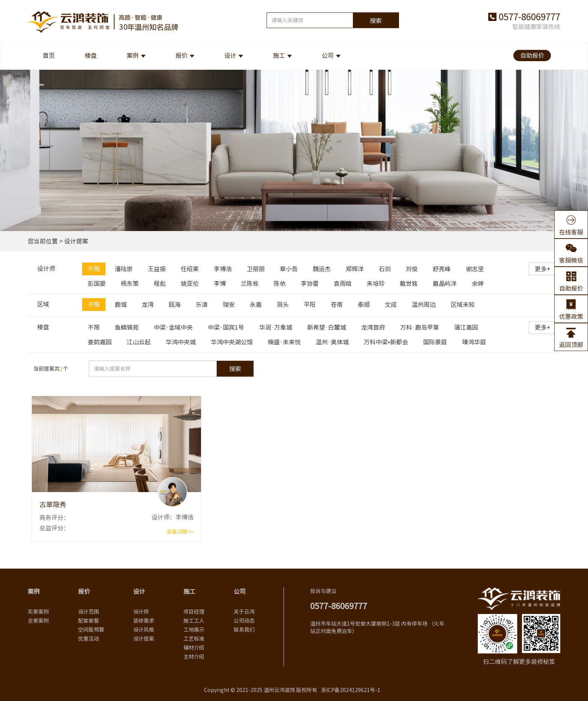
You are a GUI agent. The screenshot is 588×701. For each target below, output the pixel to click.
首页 (49, 56)
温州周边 (424, 305)
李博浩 (223, 269)
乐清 (202, 305)
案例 (133, 56)
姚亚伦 (190, 284)
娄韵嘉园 (100, 342)
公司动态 (244, 621)
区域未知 (463, 305)
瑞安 (229, 305)
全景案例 (38, 621)
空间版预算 (91, 630)
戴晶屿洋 (445, 284)
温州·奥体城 (332, 342)
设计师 (141, 612)
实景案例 (38, 612)
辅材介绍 (194, 648)
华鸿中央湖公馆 (232, 342)
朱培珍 (376, 284)
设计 (230, 56)
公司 (328, 56)
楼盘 (91, 56)
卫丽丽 (256, 269)
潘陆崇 (124, 269)
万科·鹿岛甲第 (420, 327)
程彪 (160, 284)
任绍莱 (190, 269)
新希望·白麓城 (327, 327)
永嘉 (256, 305)
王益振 (157, 269)
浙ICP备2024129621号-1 (351, 690)
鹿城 (121, 305)
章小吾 (289, 269)
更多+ (543, 269)
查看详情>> (180, 532)
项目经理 (194, 612)
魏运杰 (322, 269)
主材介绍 (194, 657)
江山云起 (139, 342)
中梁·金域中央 (173, 327)
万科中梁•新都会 (386, 342)
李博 (220, 284)
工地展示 (194, 630)
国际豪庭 (435, 342)
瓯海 (175, 305)
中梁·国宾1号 (226, 327)
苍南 (337, 305)
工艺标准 (194, 639)
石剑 (385, 269)
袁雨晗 (343, 284)
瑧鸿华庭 (474, 342)
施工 (279, 56)
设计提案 (144, 639)
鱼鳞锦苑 (127, 327)
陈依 (280, 284)
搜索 (376, 21)
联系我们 (244, 630)
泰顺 (364, 305)
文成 (391, 305)
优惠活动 (88, 639)
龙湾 (148, 305)
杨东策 (130, 284)
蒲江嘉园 (466, 327)
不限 (94, 269)
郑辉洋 (355, 269)
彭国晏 (97, 284)
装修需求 (144, 621)
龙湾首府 (373, 327)
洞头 (283, 305)
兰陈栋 (250, 284)
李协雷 (310, 284)
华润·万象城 (276, 327)
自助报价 (532, 56)
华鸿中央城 (181, 342)
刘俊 (412, 269)
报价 (181, 56)
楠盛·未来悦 (284, 342)
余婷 (478, 284)
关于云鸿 (244, 612)
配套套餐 (88, 621)
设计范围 (88, 612)
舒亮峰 (442, 269)
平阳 (310, 305)
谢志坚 (475, 269)
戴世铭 (409, 284)
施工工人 (194, 621)
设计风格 (144, 630)
